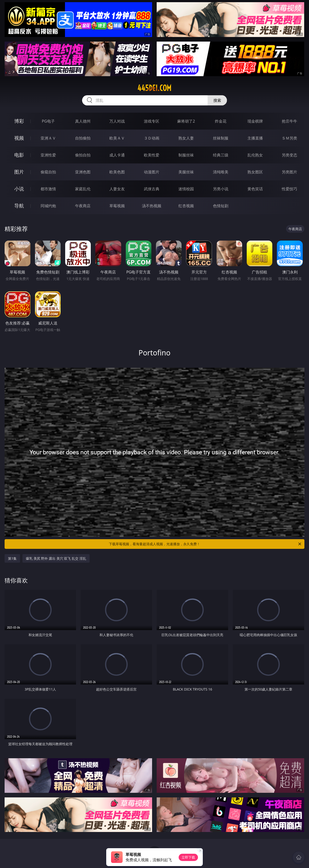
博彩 (19, 121)
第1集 (12, 558)
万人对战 (117, 121)
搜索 (217, 100)
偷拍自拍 (83, 155)
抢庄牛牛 (289, 121)
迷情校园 (186, 189)
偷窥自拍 (48, 172)
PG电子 (48, 121)
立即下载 (188, 857)
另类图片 (289, 172)
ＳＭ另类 (289, 138)
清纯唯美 (221, 172)
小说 (19, 189)
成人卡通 (117, 155)
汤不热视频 (152, 206)
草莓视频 (117, 206)
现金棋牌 (255, 121)
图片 (19, 172)
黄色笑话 (255, 189)
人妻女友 (117, 189)
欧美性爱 (152, 155)
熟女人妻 (186, 138)
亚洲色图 (83, 172)
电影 (19, 155)
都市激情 (48, 189)
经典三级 (221, 155)
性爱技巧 (289, 189)
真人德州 (83, 121)
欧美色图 (117, 172)
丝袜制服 (221, 138)
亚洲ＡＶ (48, 138)
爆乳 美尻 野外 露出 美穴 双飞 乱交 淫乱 (56, 558)
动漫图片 (152, 172)
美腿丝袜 (186, 172)
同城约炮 (48, 206)
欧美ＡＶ (117, 138)
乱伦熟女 (255, 155)
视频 (19, 138)
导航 (19, 206)
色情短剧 (221, 206)
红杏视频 (186, 206)
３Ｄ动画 (152, 138)
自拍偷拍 (83, 138)
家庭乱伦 (83, 189)
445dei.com (154, 88)
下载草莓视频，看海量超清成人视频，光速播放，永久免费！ (205, 544)
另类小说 (221, 189)
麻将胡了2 (186, 121)
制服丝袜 (186, 155)
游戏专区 (152, 121)
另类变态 (289, 155)
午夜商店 (83, 206)
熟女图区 (255, 172)
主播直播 (255, 138)
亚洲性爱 (48, 155)
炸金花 (221, 121)
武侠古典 (152, 189)
